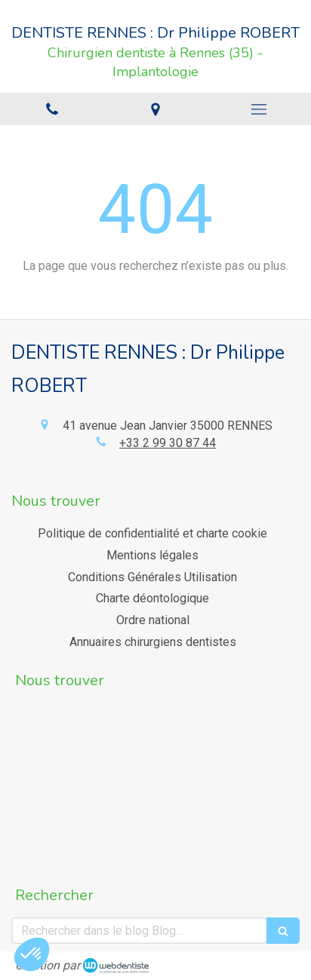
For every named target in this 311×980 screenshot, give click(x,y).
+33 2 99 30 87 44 (168, 443)
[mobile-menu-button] (259, 109)
